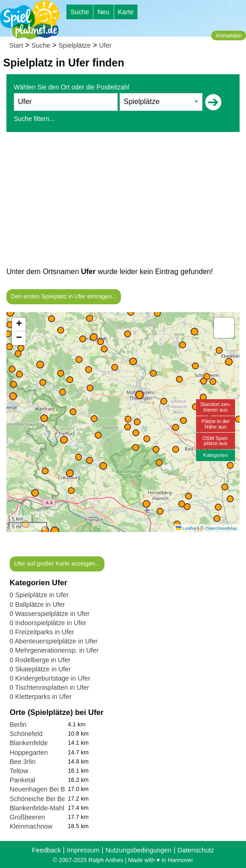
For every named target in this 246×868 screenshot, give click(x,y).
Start (16, 45)
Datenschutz (196, 850)
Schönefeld (26, 734)
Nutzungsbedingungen (138, 850)
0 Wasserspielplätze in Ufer (50, 614)
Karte (126, 12)
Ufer (105, 45)
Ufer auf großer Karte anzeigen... (57, 563)
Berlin (18, 725)
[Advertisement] (123, 202)
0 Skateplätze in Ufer (40, 669)
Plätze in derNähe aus (215, 424)
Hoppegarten (29, 753)
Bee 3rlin (23, 762)
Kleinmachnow (31, 826)
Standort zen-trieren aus (216, 407)
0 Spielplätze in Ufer (39, 595)
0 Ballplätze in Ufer (37, 604)
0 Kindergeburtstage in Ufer (50, 678)
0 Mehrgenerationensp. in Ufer (54, 650)
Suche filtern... (34, 119)
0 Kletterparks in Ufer (41, 697)
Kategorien (215, 455)
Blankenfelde (29, 743)
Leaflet (186, 528)
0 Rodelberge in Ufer (40, 660)
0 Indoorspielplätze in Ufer (48, 623)
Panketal (22, 780)
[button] (55, 531)
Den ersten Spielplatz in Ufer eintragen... (64, 296)
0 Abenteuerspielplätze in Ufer (54, 641)
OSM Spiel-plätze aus (216, 441)
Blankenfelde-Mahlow (41, 808)
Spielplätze (75, 45)
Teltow (19, 771)
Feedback (46, 850)
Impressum (83, 850)
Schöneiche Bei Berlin (42, 799)
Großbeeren (27, 817)
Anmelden (229, 36)
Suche (80, 12)
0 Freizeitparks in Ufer (42, 632)
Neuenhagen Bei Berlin (44, 789)
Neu (104, 12)
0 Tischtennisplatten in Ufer (49, 687)
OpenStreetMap (221, 528)
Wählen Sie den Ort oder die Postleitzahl (71, 87)
